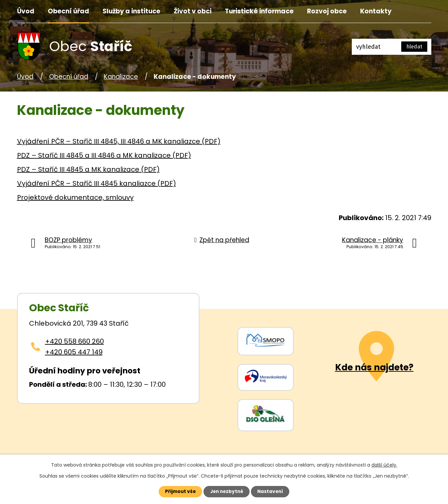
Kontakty (376, 11)
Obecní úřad (68, 11)
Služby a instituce (131, 11)
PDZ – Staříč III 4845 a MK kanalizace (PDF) (88, 169)
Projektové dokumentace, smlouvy (75, 197)
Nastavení (273, 491)
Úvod (26, 11)
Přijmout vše (178, 491)
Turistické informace (259, 11)
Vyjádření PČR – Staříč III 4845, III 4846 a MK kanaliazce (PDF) (119, 141)
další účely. (384, 464)
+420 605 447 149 (74, 352)
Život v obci (193, 11)
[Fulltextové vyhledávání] (392, 47)
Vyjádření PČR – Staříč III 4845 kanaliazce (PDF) (97, 183)
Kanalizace (121, 77)
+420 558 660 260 (74, 341)
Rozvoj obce (327, 11)
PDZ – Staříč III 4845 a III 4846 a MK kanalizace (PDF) (104, 155)
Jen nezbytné (227, 491)
